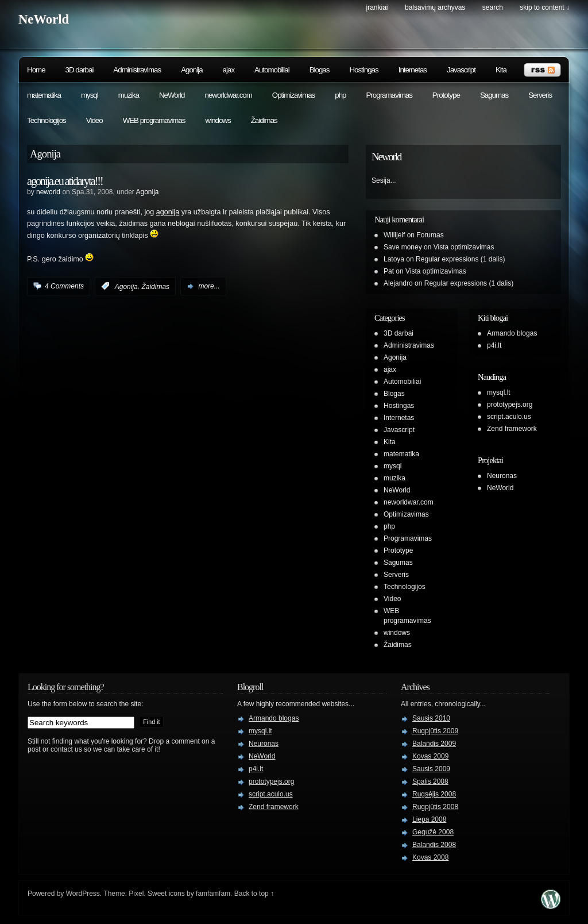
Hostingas (363, 70)
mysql (90, 95)
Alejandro (398, 283)
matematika (44, 95)
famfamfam (213, 894)
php (340, 95)
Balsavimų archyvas (435, 7)
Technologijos (47, 120)
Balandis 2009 (434, 744)
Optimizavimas (293, 95)
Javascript (461, 70)
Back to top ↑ (254, 894)
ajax (229, 70)
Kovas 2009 (430, 756)
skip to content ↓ (545, 7)
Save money (403, 247)
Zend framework (512, 429)
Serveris (540, 95)
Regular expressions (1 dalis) (460, 259)
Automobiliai (272, 70)
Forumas (430, 235)
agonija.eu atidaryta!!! (65, 181)
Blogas (320, 70)
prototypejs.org (510, 405)
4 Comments (64, 286)
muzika (129, 95)
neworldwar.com (229, 95)
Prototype (446, 95)
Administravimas (137, 70)
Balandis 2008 (434, 845)
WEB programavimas (154, 120)
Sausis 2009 (431, 769)
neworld (48, 192)
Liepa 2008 (429, 819)
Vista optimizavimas (464, 247)
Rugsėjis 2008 (434, 794)
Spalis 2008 (430, 781)
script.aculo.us (509, 417)
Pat (389, 271)
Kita (501, 70)
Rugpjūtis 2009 (435, 731)
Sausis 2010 (431, 718)
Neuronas (502, 476)
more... (209, 286)
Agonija (192, 70)
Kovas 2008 (430, 857)
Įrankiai (377, 7)
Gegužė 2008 (433, 832)
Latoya (394, 259)
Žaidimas (264, 120)
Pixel (136, 894)
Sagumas (494, 95)
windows (218, 120)
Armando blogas (512, 333)
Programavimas (389, 95)
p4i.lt (494, 345)
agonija (168, 212)
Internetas (413, 70)
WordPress (83, 894)
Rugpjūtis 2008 (435, 807)
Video (94, 120)
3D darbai (80, 70)
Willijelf (394, 235)
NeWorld (44, 19)
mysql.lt (499, 392)
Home (36, 70)
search (493, 7)
